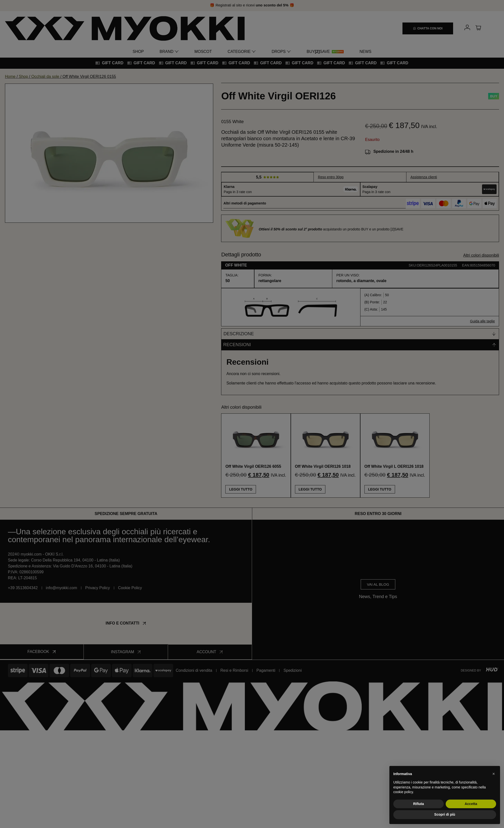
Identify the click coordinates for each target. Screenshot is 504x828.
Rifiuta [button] (419, 804)
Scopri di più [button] (445, 814)
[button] (494, 774)
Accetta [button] (471, 804)
